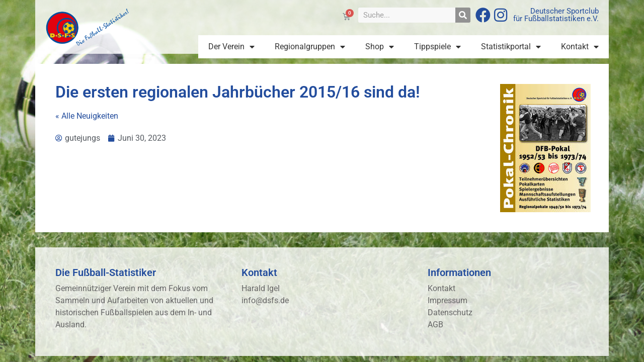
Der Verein (231, 47)
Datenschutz (450, 312)
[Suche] (463, 15)
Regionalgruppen (310, 47)
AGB (435, 325)
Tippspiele (437, 47)
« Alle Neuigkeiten (87, 116)
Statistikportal (511, 47)
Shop (380, 47)
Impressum (448, 300)
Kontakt (580, 47)
